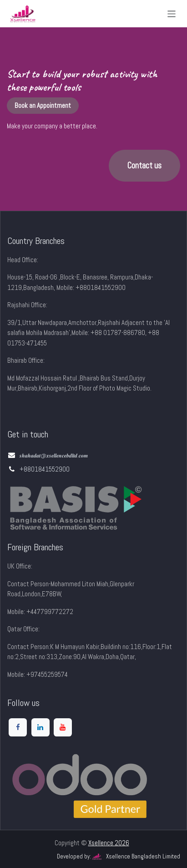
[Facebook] (18, 727)
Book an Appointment (43, 105)
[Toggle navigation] (172, 13)
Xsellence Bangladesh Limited (136, 857)
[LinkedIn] (40, 727)
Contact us (144, 166)
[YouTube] (63, 727)
